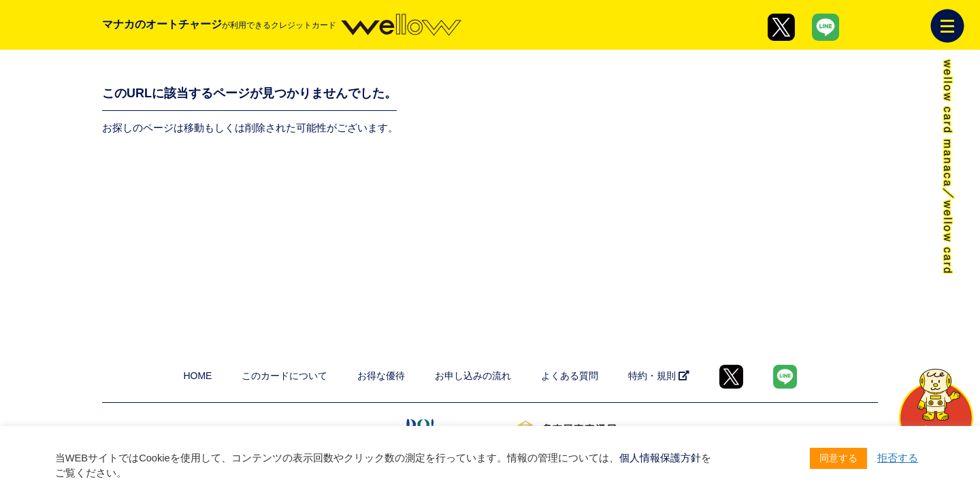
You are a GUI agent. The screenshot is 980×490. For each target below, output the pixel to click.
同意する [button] (838, 458)
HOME (197, 376)
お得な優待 (381, 376)
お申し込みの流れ (473, 376)
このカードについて (284, 376)
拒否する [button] (898, 458)
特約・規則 (659, 376)
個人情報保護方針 (660, 458)
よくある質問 (570, 376)
